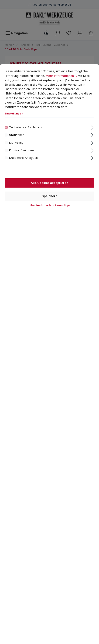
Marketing (16, 143)
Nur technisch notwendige (50, 205)
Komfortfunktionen (22, 150)
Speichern (49, 196)
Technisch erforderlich (25, 127)
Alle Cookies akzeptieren (49, 183)
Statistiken (17, 135)
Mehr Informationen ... (61, 76)
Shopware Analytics (23, 158)
